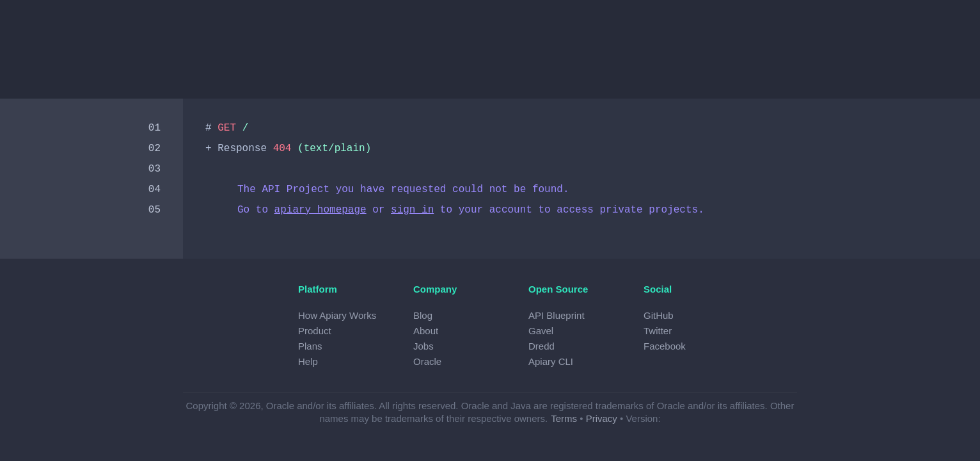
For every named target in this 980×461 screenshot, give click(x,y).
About (426, 331)
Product (315, 331)
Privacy (602, 418)
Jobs (423, 346)
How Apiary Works (337, 315)
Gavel (541, 331)
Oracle (427, 361)
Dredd (541, 346)
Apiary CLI (551, 361)
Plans (310, 346)
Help (308, 361)
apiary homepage (320, 210)
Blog (423, 315)
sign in (412, 210)
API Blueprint (557, 315)
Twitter (658, 331)
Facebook (665, 346)
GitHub (659, 315)
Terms (564, 418)
